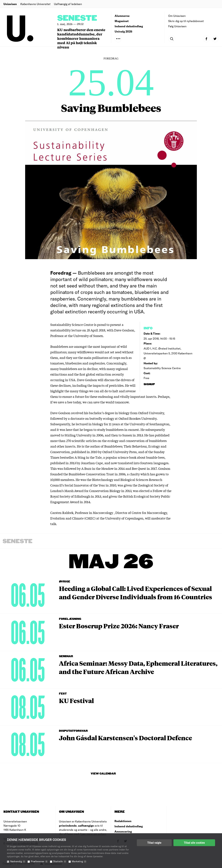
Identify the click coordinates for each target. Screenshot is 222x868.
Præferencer (39, 861)
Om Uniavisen (177, 16)
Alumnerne (122, 16)
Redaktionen (123, 821)
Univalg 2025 (123, 31)
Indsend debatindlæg (129, 26)
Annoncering (123, 831)
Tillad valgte (154, 843)
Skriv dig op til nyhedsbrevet (186, 21)
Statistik (60, 861)
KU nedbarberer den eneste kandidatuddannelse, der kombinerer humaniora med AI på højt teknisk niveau (81, 38)
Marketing (79, 861)
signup (150, 384)
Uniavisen (10, 4)
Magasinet (122, 21)
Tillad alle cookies (194, 843)
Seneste (77, 18)
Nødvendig (18, 861)
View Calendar (103, 774)
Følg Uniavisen (177, 26)
